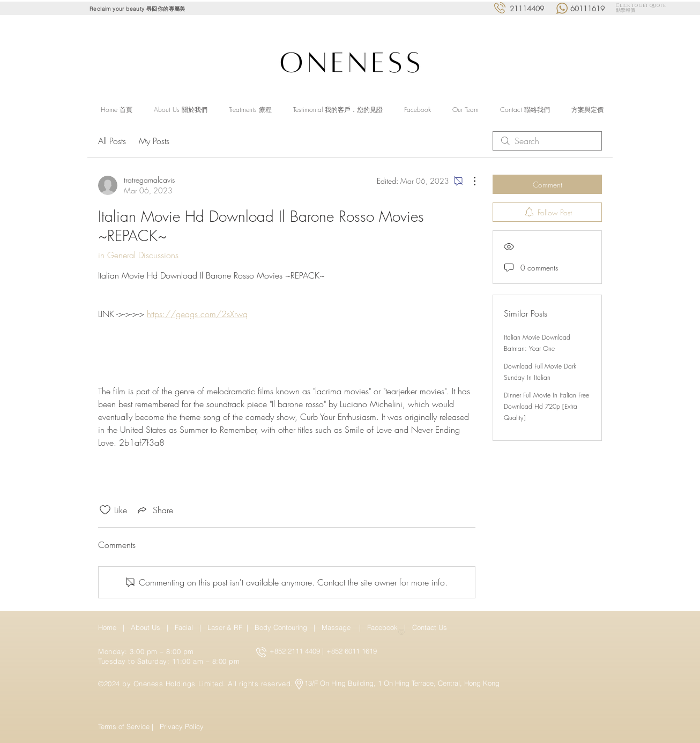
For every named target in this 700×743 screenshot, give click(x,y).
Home (109, 627)
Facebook (383, 627)
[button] (250, 110)
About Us (146, 627)
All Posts (112, 141)
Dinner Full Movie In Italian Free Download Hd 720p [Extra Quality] (546, 406)
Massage (338, 627)
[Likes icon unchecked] (105, 510)
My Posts (154, 141)
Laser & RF (225, 627)
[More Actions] (469, 181)
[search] (547, 141)
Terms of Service (124, 726)
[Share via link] (154, 510)
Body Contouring (282, 627)
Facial (186, 627)
